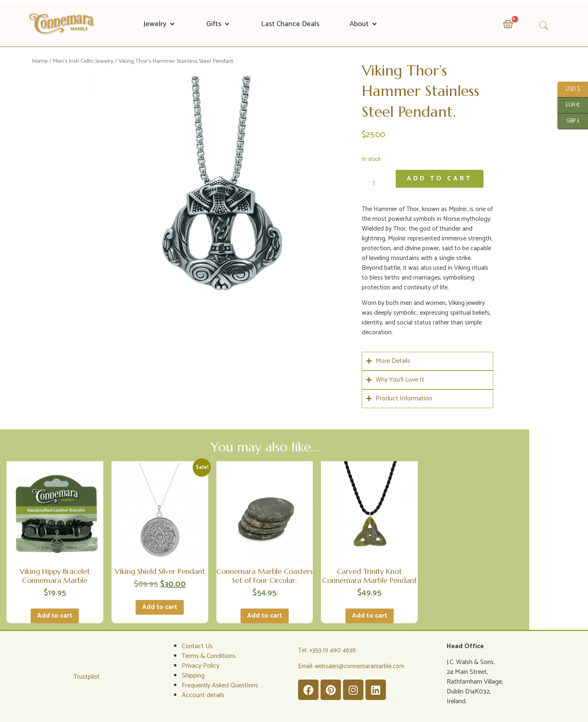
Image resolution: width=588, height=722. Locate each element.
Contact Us (197, 645)
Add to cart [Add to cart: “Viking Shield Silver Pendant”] (160, 606)
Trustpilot (87, 676)
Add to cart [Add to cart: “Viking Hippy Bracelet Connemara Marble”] (55, 615)
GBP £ (568, 121)
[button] (160, 24)
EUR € (569, 106)
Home (40, 61)
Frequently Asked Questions (220, 685)
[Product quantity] (377, 183)
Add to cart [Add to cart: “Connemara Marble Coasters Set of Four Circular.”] (265, 615)
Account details (203, 694)
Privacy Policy (200, 665)
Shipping (193, 675)
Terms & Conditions (209, 655)
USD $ (569, 90)
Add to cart (440, 179)
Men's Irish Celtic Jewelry (83, 61)
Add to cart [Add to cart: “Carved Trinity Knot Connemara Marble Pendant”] (370, 615)
